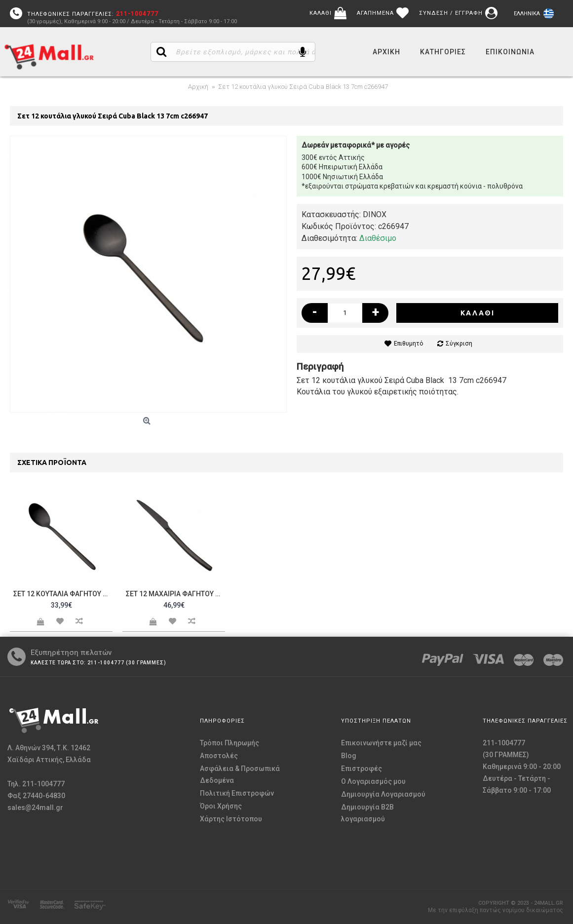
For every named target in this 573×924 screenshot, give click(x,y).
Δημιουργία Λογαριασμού (383, 794)
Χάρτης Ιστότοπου (231, 819)
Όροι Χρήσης (221, 806)
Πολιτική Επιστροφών (237, 793)
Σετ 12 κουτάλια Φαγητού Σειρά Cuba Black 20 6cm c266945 (63, 594)
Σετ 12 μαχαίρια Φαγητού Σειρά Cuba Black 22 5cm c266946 (175, 594)
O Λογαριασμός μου (373, 781)
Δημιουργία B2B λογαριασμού (367, 813)
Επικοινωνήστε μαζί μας (381, 743)
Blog (349, 756)
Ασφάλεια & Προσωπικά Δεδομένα (240, 774)
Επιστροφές (362, 769)
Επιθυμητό (408, 344)
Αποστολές (219, 756)
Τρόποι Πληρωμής (229, 743)
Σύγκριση (459, 344)
